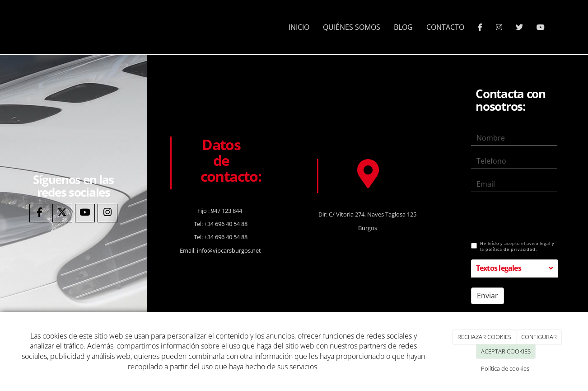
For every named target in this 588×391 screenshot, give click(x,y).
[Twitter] (62, 213)
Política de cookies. (506, 368)
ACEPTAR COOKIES (506, 351)
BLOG (403, 27)
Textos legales (499, 268)
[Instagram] (107, 213)
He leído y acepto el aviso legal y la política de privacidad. (513, 247)
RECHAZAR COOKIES (484, 337)
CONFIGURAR (539, 337)
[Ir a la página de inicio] (34, 27)
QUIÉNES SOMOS (352, 27)
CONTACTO (445, 27)
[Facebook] (39, 213)
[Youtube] (85, 213)
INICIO (299, 27)
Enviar (488, 296)
